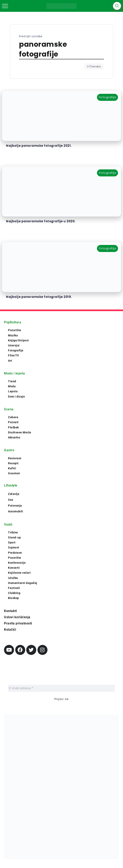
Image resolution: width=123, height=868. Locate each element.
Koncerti (14, 568)
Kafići (12, 468)
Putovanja (15, 506)
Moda (12, 386)
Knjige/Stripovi (18, 340)
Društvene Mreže (20, 432)
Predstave (15, 553)
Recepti (13, 463)
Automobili (16, 511)
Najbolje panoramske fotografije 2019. (39, 297)
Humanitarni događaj (23, 583)
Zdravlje (14, 494)
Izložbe (13, 578)
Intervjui (14, 345)
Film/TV (14, 355)
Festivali (14, 588)
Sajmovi (14, 547)
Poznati (13, 422)
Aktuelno (14, 437)
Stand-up (14, 537)
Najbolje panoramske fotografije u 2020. (41, 221)
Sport (12, 542)
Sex (11, 500)
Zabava (13, 417)
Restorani (15, 458)
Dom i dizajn (16, 397)
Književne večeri (19, 573)
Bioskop (14, 598)
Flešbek (13, 427)
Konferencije (17, 563)
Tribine (13, 532)
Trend (12, 381)
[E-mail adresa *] (61, 688)
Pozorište (15, 330)
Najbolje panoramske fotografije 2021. (39, 146)
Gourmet (14, 473)
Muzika (13, 335)
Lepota (13, 391)
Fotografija (16, 350)
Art (10, 361)
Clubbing (14, 593)
